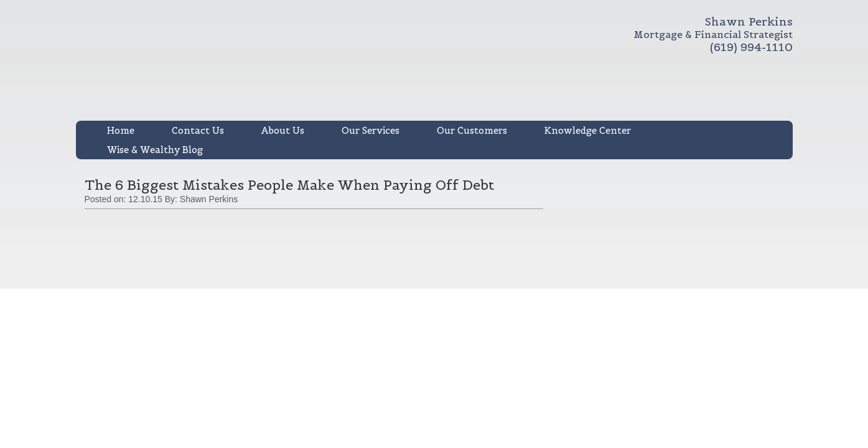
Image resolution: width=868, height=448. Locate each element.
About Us (283, 130)
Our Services (371, 130)
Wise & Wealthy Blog (155, 150)
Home (121, 130)
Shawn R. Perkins (323, 67)
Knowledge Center (588, 130)
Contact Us (198, 130)
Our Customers (472, 130)
